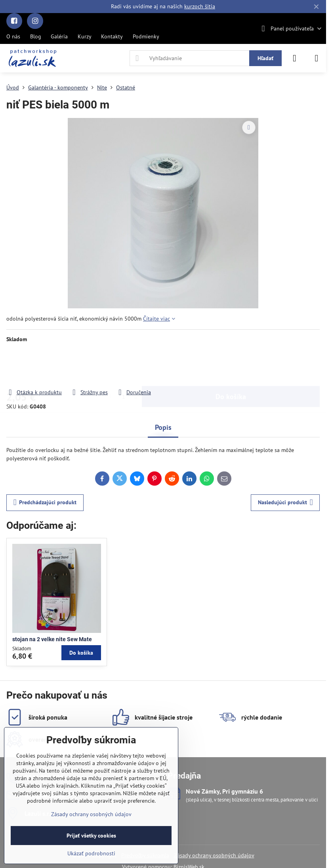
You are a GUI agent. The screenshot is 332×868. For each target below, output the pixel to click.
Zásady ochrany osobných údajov (214, 855)
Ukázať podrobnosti (91, 853)
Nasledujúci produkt (285, 502)
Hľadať (265, 58)
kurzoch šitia (200, 6)
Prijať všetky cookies (91, 836)
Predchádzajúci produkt (45, 502)
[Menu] (317, 58)
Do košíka (231, 366)
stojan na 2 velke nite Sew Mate (52, 639)
